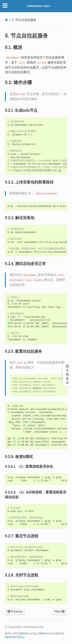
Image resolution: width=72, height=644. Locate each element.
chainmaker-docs (39, 6)
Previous (15, 611)
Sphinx (24, 633)
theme (43, 633)
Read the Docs (15, 637)
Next (60, 611)
